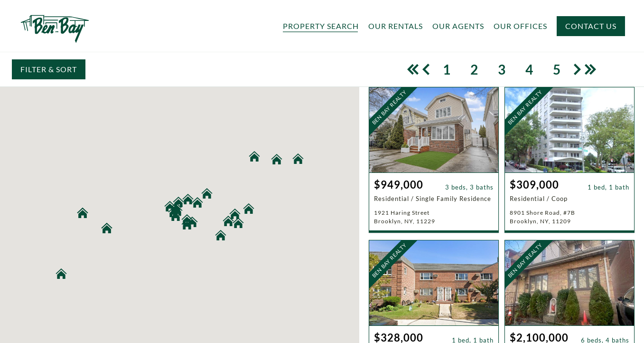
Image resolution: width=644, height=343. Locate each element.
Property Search (321, 26)
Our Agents (458, 26)
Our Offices (520, 26)
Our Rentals (396, 26)
